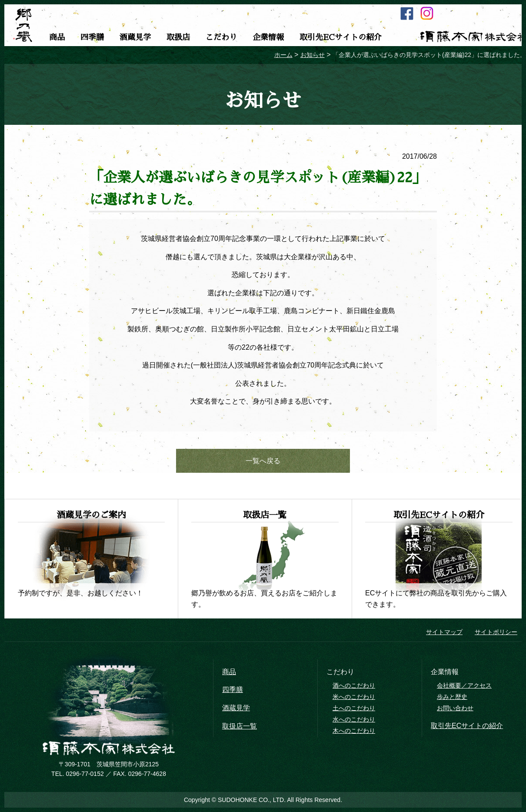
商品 (57, 37)
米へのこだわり (354, 697)
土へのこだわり (354, 708)
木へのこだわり (354, 731)
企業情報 (268, 37)
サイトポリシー (496, 632)
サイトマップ (444, 632)
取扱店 (178, 37)
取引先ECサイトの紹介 (341, 37)
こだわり (221, 37)
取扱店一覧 (240, 726)
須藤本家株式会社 (109, 749)
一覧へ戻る (263, 461)
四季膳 (92, 37)
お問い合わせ (455, 708)
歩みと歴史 (452, 697)
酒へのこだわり (354, 685)
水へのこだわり (354, 719)
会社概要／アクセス (464, 685)
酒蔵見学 (135, 37)
